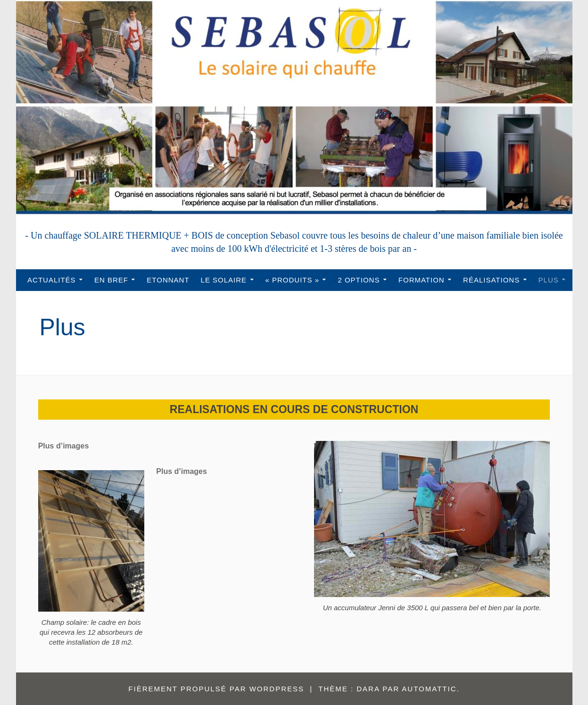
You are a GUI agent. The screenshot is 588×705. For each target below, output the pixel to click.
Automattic (429, 689)
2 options (359, 280)
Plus (549, 280)
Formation (422, 280)
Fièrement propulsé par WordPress (216, 689)
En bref (111, 280)
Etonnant (168, 280)
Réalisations (491, 280)
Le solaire (224, 280)
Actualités (52, 280)
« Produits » (293, 280)
